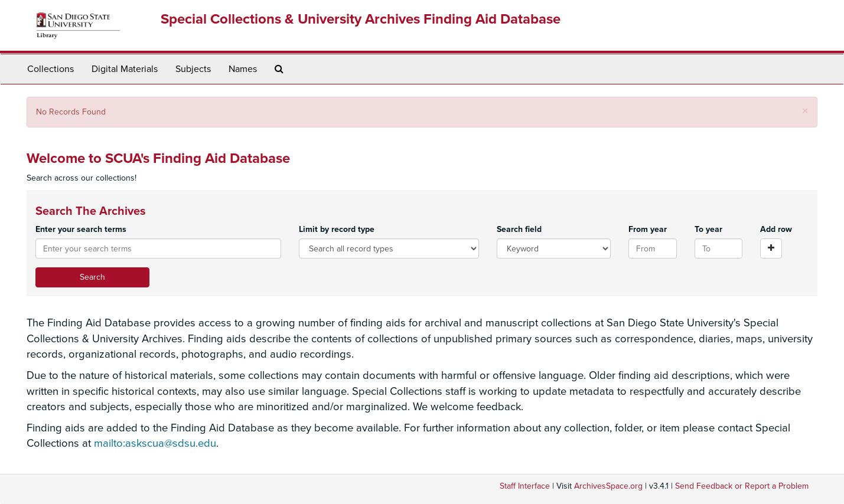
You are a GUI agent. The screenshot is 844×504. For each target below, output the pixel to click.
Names (243, 69)
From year (648, 229)
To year (708, 229)
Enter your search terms (81, 229)
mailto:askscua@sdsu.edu (155, 443)
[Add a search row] (771, 248)
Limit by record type (337, 229)
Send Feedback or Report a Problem (742, 486)
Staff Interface (525, 486)
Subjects (193, 69)
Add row (776, 229)
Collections (50, 69)
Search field (519, 229)
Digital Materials (125, 69)
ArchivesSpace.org (608, 486)
